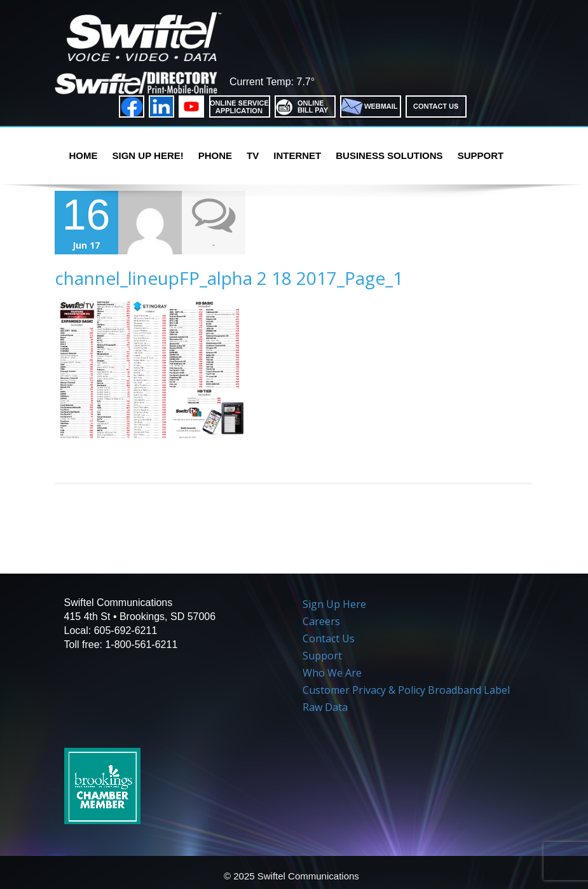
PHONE (215, 155)
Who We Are (332, 673)
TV (253, 155)
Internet (297, 155)
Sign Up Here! (148, 155)
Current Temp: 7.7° (272, 82)
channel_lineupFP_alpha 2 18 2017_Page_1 (229, 278)
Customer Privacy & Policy (364, 690)
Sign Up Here (334, 604)
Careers (321, 621)
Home (84, 155)
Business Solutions (389, 155)
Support (481, 155)
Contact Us (329, 638)
